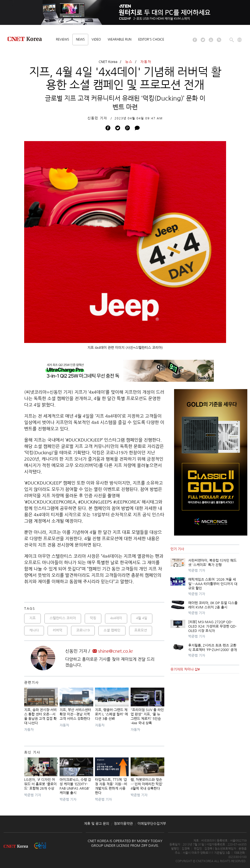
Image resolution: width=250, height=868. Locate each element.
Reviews (62, 39)
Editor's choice (151, 39)
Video (96, 39)
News (80, 39)
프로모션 (141, 630)
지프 (32, 618)
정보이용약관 (123, 824)
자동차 (146, 62)
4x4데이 (116, 618)
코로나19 (83, 630)
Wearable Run (120, 39)
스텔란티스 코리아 (63, 618)
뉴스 (129, 62)
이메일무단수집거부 (152, 824)
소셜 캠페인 (112, 630)
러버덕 (57, 630)
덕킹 (93, 618)
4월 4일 (142, 618)
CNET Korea (108, 62)
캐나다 (34, 630)
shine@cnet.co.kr (113, 651)
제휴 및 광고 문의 (97, 824)
